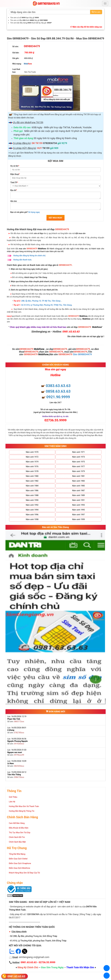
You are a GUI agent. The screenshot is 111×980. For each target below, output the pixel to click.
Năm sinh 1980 (32, 476)
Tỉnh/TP (14, 182)
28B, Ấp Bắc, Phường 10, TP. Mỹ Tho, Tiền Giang (41, 301)
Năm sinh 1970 (32, 452)
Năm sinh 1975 (78, 462)
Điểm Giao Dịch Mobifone (20, 868)
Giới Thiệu (13, 797)
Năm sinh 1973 (78, 457)
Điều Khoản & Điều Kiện (19, 828)
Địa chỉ (14, 190)
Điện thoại (15, 174)
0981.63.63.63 (16, 976)
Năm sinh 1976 (32, 466)
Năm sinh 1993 (78, 505)
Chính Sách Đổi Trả (17, 837)
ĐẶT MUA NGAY (55, 218)
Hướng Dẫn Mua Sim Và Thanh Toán (24, 806)
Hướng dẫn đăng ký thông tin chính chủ (29, 256)
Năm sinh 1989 (78, 495)
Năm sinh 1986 (32, 491)
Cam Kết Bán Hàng (17, 823)
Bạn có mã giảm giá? (25, 212)
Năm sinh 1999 (78, 519)
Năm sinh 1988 (32, 495)
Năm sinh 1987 (78, 491)
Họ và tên (15, 166)
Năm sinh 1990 (32, 500)
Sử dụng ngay (34, 212)
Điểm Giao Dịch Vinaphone (20, 863)
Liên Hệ (12, 802)
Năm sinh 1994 (32, 510)
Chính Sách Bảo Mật (17, 842)
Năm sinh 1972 (32, 457)
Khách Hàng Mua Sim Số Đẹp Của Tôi (24, 873)
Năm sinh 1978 (32, 471)
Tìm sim (96, 12)
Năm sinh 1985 (78, 486)
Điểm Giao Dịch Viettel (18, 859)
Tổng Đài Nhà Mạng (17, 854)
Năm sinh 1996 (32, 515)
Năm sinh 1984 (32, 486)
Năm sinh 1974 (32, 462)
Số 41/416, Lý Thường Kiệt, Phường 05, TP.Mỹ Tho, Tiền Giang (46, 305)
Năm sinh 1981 (78, 476)
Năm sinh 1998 (32, 519)
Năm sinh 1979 (78, 471)
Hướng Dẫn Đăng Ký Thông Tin (22, 811)
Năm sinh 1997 (78, 515)
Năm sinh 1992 (32, 505)
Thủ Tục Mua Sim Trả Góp (20, 833)
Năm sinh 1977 (78, 466)
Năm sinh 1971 (78, 452)
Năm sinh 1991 (78, 500)
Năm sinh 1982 (32, 481)
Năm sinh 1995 (78, 510)
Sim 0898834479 (82, 354)
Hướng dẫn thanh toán (22, 260)
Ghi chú (14, 201)
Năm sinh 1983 (78, 481)
